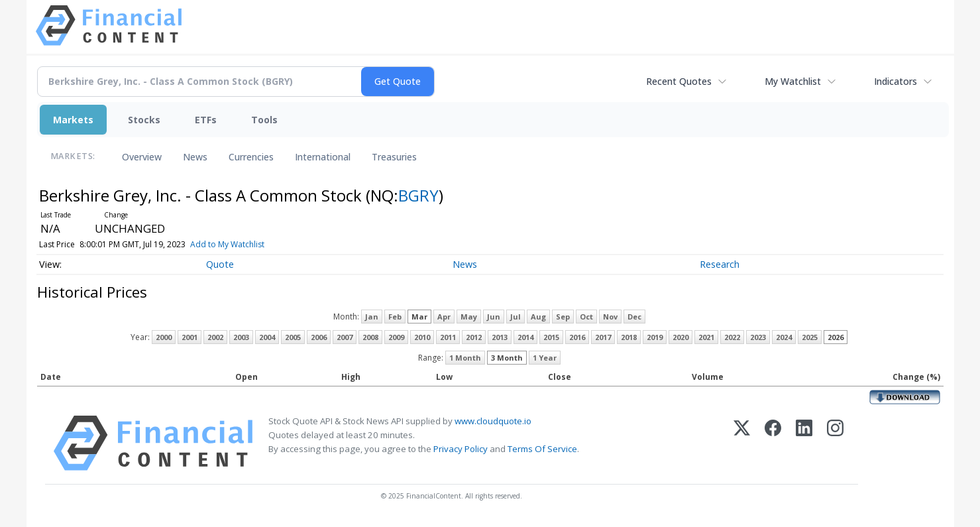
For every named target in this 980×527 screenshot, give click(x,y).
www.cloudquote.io (493, 421)
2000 (164, 337)
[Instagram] (835, 443)
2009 (396, 337)
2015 (551, 337)
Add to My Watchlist (251, 244)
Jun (494, 317)
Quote (220, 264)
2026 (836, 337)
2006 (319, 337)
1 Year (545, 358)
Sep (563, 317)
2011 (448, 337)
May (469, 317)
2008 (370, 337)
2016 (577, 337)
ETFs (206, 120)
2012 (474, 337)
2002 (215, 337)
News (195, 157)
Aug (538, 317)
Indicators (896, 81)
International (323, 157)
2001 (190, 337)
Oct (586, 317)
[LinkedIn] (804, 443)
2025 (810, 337)
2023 (758, 337)
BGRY (418, 195)
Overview (142, 157)
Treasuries (394, 157)
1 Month (465, 358)
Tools (264, 120)
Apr (444, 317)
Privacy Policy (461, 449)
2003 (241, 337)
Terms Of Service (542, 449)
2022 (732, 337)
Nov (610, 317)
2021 (706, 337)
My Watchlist (793, 81)
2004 (267, 337)
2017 (603, 337)
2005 (293, 337)
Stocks (144, 120)
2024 (784, 337)
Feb (395, 317)
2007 (345, 337)
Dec (634, 317)
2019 (655, 337)
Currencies (251, 157)
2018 (629, 337)
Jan (372, 317)
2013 (500, 337)
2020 (681, 337)
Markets (73, 120)
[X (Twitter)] (742, 443)
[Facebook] (773, 443)
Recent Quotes (679, 81)
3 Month (507, 358)
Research (720, 264)
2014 (525, 337)
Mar (419, 317)
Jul (516, 317)
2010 (422, 337)
